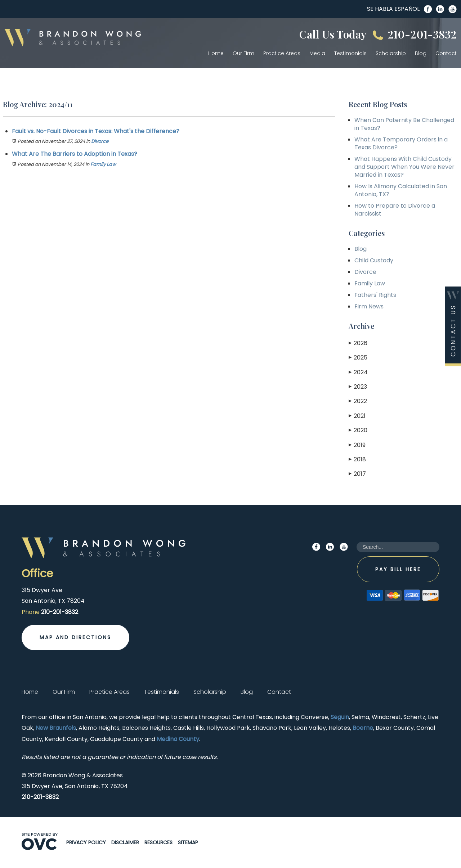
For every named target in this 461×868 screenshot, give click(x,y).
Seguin (340, 717)
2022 (358, 401)
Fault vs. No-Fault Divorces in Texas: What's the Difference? (96, 131)
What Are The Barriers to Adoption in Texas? (75, 154)
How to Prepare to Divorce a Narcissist (395, 210)
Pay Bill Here (398, 569)
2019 (357, 445)
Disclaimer (125, 842)
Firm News (369, 306)
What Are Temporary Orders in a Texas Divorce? (401, 143)
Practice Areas (282, 53)
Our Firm (243, 53)
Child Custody (374, 260)
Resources (158, 842)
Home (216, 53)
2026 (358, 343)
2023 (358, 387)
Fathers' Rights (375, 295)
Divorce (100, 141)
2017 (357, 474)
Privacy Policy (86, 842)
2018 (357, 459)
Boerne (363, 728)
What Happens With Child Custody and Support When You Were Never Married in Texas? (404, 167)
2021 (357, 416)
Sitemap (188, 842)
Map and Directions (75, 637)
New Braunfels (56, 728)
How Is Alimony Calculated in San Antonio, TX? (401, 190)
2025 (358, 358)
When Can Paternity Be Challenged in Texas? (404, 124)
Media (317, 53)
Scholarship (391, 53)
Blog (421, 53)
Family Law (103, 164)
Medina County (178, 739)
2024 (358, 372)
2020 (358, 430)
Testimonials (350, 53)
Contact (446, 53)
